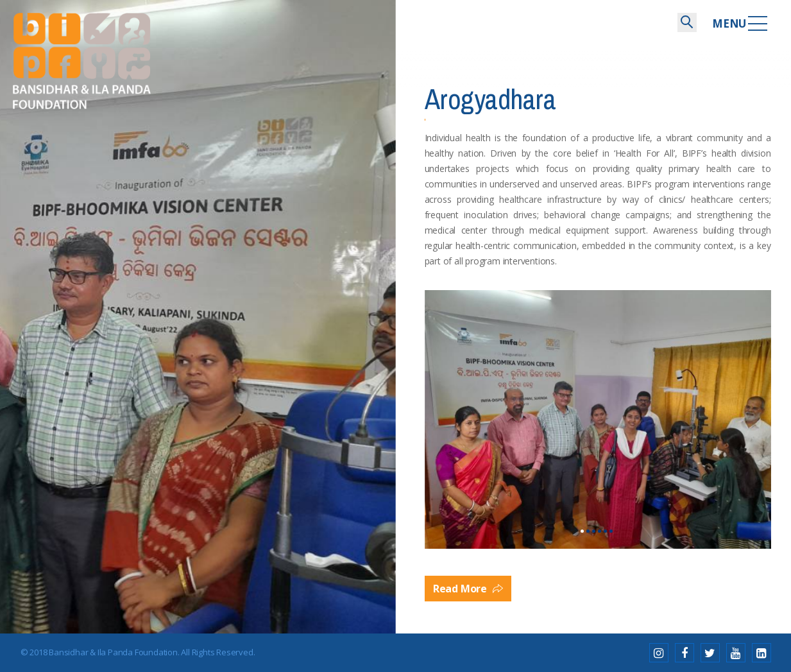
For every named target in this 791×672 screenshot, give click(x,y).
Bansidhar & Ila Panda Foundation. (114, 652)
